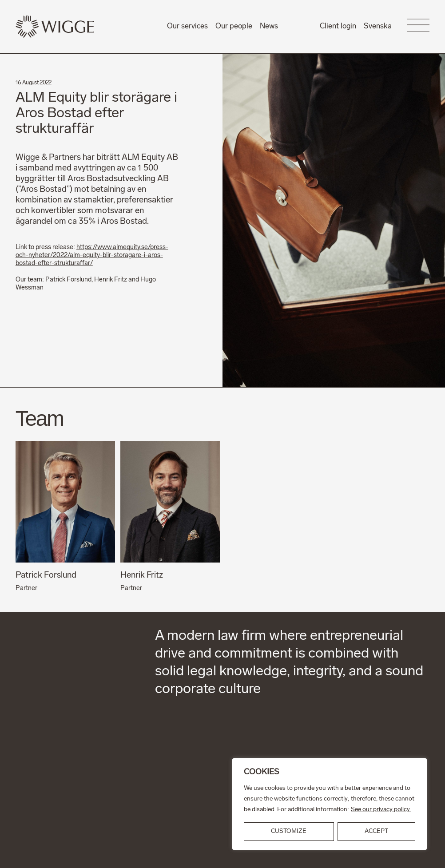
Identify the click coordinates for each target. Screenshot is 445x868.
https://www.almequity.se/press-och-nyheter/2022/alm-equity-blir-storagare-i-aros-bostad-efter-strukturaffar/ (92, 256)
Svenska (378, 26)
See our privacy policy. (381, 810)
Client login (338, 26)
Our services (187, 26)
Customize (289, 831)
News (269, 26)
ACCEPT (376, 831)
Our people (234, 26)
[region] (330, 804)
